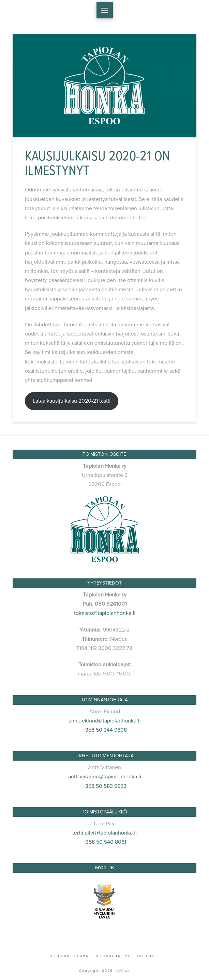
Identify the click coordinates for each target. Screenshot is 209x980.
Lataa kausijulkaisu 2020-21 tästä (72, 401)
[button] (105, 10)
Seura (81, 956)
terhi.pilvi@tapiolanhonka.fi (104, 833)
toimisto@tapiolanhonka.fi (105, 613)
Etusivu (61, 956)
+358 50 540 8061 (104, 842)
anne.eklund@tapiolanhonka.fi (104, 721)
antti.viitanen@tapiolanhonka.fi (105, 777)
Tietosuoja (107, 956)
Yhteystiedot (141, 956)
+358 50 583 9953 (104, 786)
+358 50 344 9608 (105, 730)
